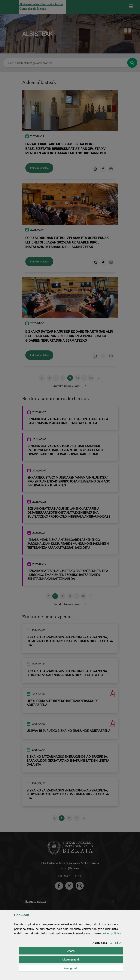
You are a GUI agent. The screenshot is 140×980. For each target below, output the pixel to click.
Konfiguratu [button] (90, 968)
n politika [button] (110, 933)
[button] (111, 943)
